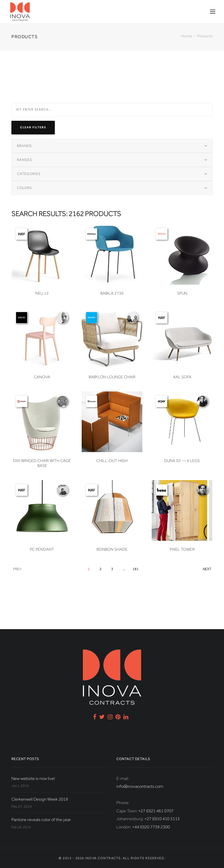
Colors (24, 188)
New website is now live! (33, 778)
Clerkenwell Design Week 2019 (40, 799)
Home (187, 36)
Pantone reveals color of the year (41, 820)
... (124, 569)
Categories (29, 174)
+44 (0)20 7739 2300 (151, 827)
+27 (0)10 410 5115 (162, 819)
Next (207, 569)
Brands (24, 146)
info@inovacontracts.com (140, 786)
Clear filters (33, 127)
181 (135, 569)
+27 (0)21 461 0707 (156, 811)
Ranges (24, 160)
